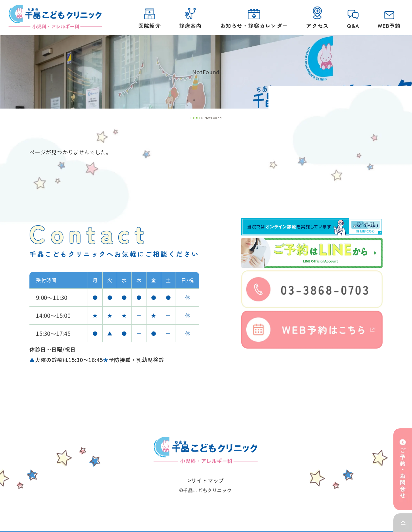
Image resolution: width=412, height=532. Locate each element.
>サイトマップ (206, 480)
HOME (196, 118)
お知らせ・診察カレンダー (254, 19)
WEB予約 (389, 20)
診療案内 (190, 19)
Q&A (353, 20)
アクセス (317, 18)
